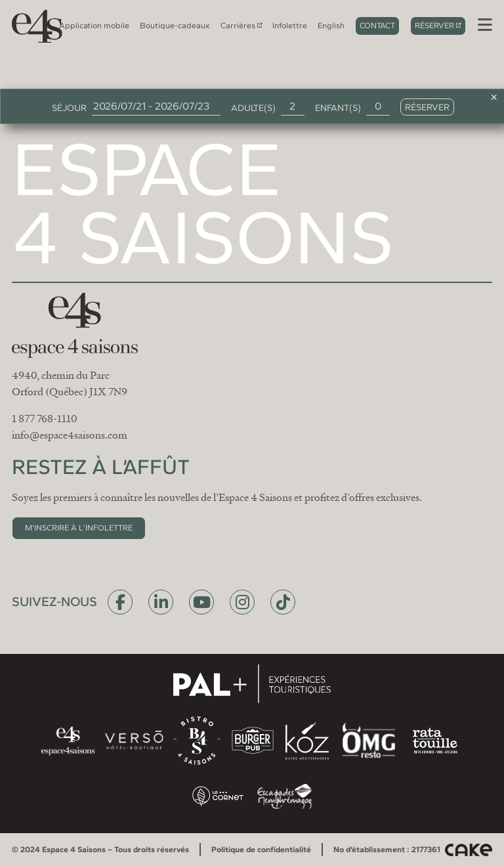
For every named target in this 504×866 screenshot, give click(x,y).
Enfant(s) (338, 108)
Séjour (69, 108)
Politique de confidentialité (261, 849)
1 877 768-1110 (45, 419)
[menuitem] (331, 26)
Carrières (238, 25)
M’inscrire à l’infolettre (79, 528)
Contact (377, 25)
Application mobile (94, 25)
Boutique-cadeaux (175, 25)
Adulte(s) (253, 108)
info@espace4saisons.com (70, 435)
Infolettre (290, 25)
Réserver (434, 25)
